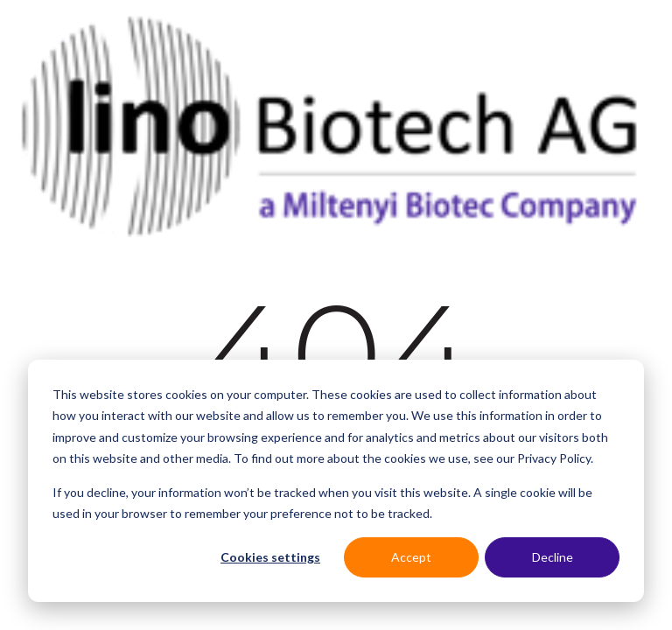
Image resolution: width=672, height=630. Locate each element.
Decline (553, 557)
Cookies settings (270, 557)
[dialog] (336, 481)
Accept (411, 557)
